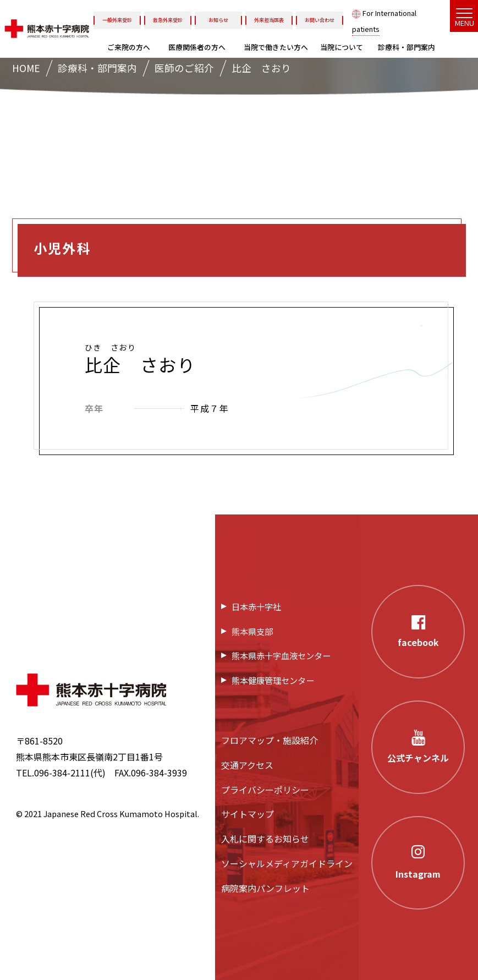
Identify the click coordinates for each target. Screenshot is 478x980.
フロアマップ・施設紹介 (270, 740)
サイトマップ (248, 814)
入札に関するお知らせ (265, 839)
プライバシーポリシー (265, 790)
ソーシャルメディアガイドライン (287, 863)
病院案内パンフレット (265, 888)
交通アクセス (247, 765)
